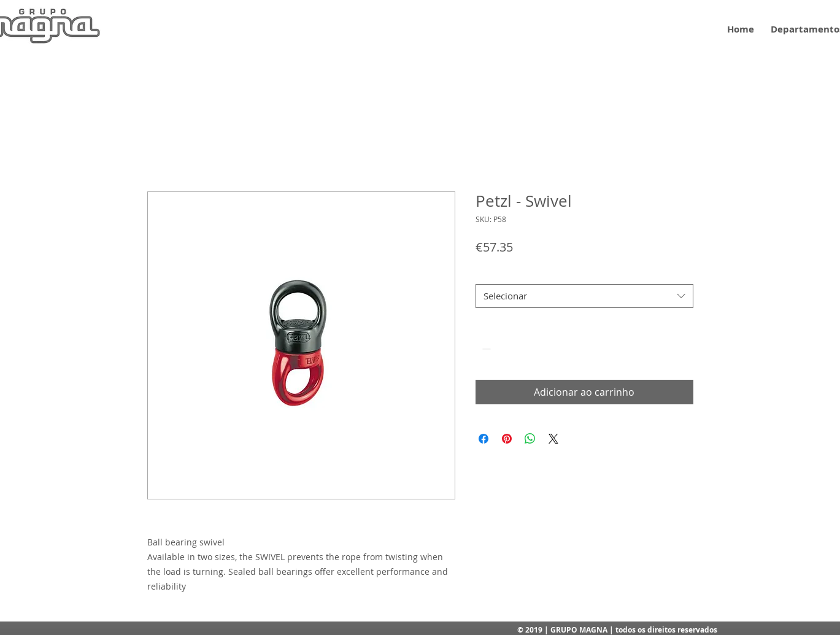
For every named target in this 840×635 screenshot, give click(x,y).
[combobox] (584, 296)
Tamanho (495, 273)
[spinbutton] (504, 349)
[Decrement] (485, 349)
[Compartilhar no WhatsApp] (530, 439)
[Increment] (522, 349)
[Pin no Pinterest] (507, 439)
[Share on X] (553, 439)
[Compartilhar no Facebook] (484, 439)
